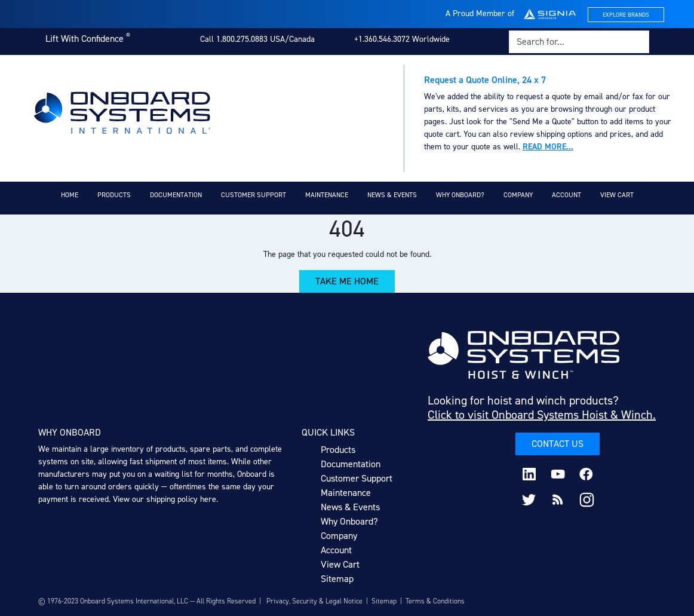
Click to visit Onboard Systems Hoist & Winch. (542, 415)
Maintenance (327, 195)
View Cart (617, 195)
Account (566, 195)
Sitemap (337, 579)
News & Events (392, 195)
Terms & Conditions (435, 601)
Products (114, 195)
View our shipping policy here (165, 499)
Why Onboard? (460, 195)
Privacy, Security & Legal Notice (314, 601)
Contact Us (558, 444)
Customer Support (254, 195)
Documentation (176, 195)
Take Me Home (347, 281)
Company (518, 195)
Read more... (548, 147)
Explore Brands (626, 15)
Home (70, 195)
